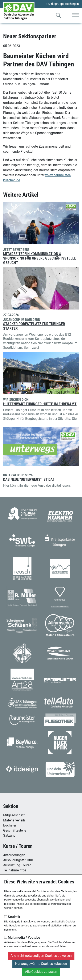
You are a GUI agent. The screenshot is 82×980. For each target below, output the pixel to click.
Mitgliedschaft (14, 815)
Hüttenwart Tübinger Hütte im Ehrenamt (40, 404)
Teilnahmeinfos (15, 870)
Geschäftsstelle (15, 830)
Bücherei (10, 825)
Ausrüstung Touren (17, 865)
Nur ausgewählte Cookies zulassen (41, 964)
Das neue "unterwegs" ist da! (28, 479)
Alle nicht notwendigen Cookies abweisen (41, 956)
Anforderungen (14, 855)
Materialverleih (14, 820)
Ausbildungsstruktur (18, 860)
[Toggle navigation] (75, 15)
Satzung (9, 835)
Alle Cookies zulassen (41, 972)
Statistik (12, 917)
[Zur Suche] (58, 16)
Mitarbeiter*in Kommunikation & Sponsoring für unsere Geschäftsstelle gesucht (40, 258)
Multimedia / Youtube (22, 938)
